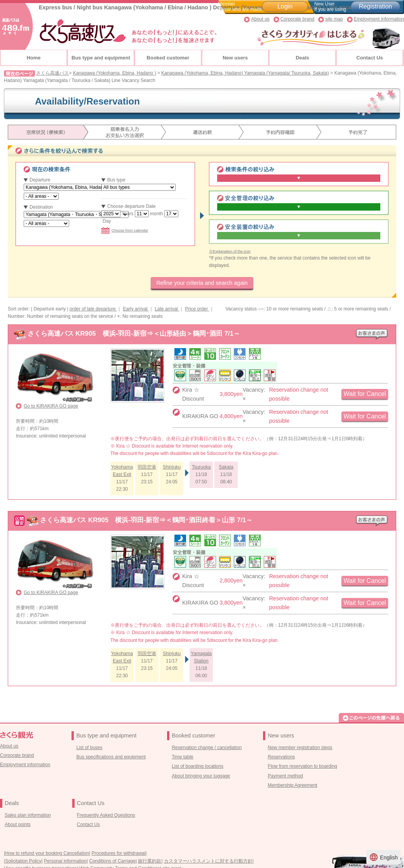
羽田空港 (147, 467)
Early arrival (136, 309)
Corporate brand (297, 19)
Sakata (226, 467)
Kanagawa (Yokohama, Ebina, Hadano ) (115, 73)
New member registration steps (300, 748)
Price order (197, 309)
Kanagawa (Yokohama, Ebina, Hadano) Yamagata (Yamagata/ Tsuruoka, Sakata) (245, 73)
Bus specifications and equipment (111, 757)
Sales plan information (28, 815)
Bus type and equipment (101, 58)
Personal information (65, 861)
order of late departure (93, 309)
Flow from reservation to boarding (302, 766)
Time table (183, 757)
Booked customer (168, 58)
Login (285, 6)
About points (18, 824)
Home (33, 58)
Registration (375, 6)
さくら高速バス (52, 73)
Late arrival (167, 309)
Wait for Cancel (365, 394)
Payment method (285, 776)
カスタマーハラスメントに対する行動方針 (208, 861)
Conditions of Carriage (112, 861)
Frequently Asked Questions (106, 815)
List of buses (89, 748)
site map (334, 19)
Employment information (379, 19)
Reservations (281, 757)
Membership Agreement (292, 785)
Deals (302, 58)
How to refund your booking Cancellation (47, 853)
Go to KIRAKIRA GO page (51, 406)
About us (260, 19)
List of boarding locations (198, 766)
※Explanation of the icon (230, 251)
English (383, 857)
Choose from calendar (125, 230)
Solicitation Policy (23, 861)
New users (235, 58)
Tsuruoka (201, 467)
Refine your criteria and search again (202, 283)
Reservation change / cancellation (207, 748)
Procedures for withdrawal (119, 853)
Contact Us (370, 58)
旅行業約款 (150, 861)
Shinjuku (172, 467)
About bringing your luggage (201, 776)
